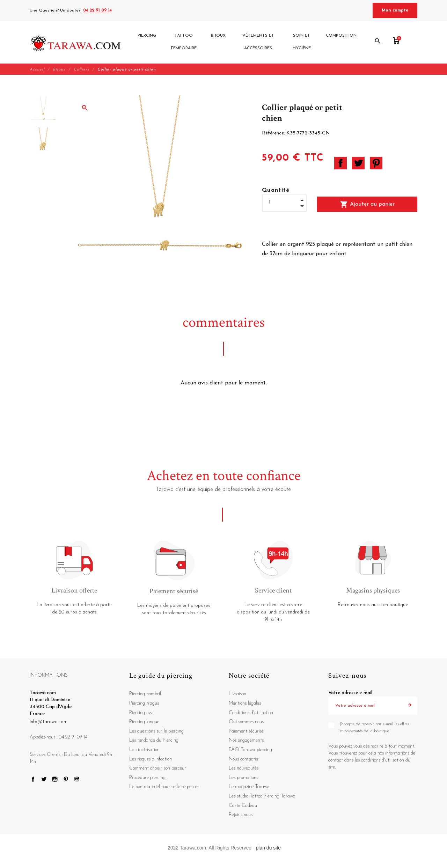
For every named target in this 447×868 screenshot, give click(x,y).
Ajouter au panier (367, 204)
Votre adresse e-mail (350, 693)
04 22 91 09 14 (97, 10)
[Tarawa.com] (75, 42)
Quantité (276, 190)
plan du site (269, 848)
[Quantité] (284, 202)
